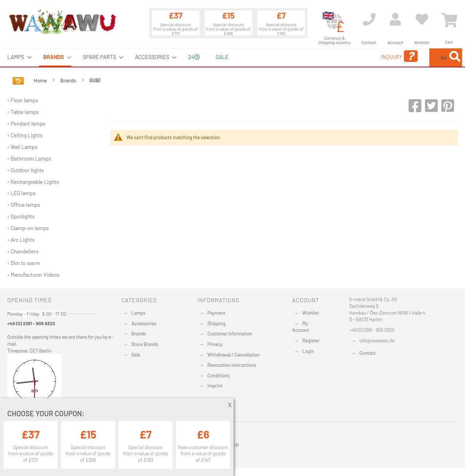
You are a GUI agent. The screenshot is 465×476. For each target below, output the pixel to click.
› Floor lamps (23, 100)
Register (311, 341)
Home (41, 80)
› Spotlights (21, 216)
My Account (301, 327)
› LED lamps (21, 193)
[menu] (232, 58)
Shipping (216, 323)
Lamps (138, 313)
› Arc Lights (21, 240)
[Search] (455, 58)
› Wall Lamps (22, 147)
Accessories (144, 323)
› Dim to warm (24, 263)
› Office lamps (24, 205)
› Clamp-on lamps (28, 228)
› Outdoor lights (26, 170)
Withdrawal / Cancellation (234, 355)
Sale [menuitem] (222, 57)
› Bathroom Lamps (29, 158)
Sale (136, 355)
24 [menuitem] (194, 57)
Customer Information (230, 334)
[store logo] (62, 22)
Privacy (215, 344)
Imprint (215, 386)
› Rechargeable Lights (33, 182)
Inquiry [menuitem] (341, 56)
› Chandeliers (23, 251)
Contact (368, 353)
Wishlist (311, 313)
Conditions (218, 375)
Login (308, 351)
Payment (216, 313)
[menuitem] (17, 57)
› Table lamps (23, 112)
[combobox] (409, 58)
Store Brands (145, 344)
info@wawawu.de (377, 341)
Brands (69, 80)
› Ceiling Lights (25, 135)
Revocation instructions (232, 365)
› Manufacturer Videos (33, 275)
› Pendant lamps (26, 123)
